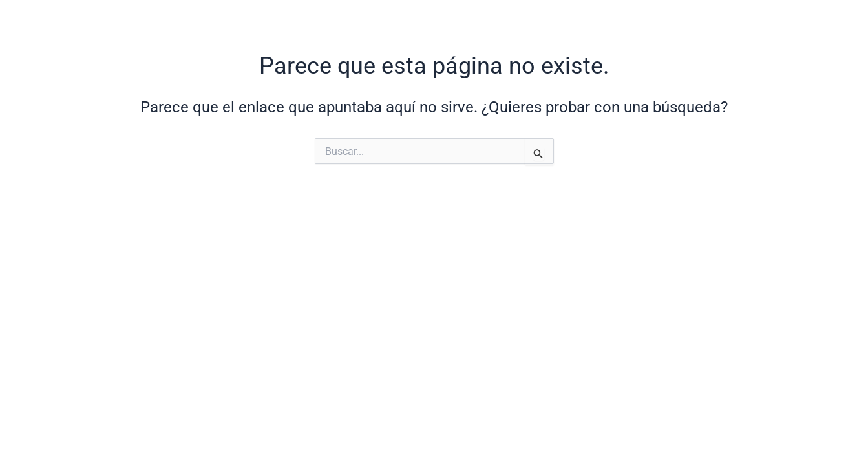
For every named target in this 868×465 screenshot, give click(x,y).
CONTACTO (748, 21)
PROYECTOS (555, 21)
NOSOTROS (458, 21)
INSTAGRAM (653, 21)
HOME (381, 21)
